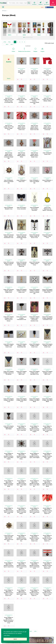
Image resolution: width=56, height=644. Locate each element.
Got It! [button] (15, 639)
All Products (4, 11)
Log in (42, 7)
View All (9, 78)
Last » (12, 44)
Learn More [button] (7, 635)
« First (5, 42)
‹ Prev (9, 42)
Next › (7, 44)
